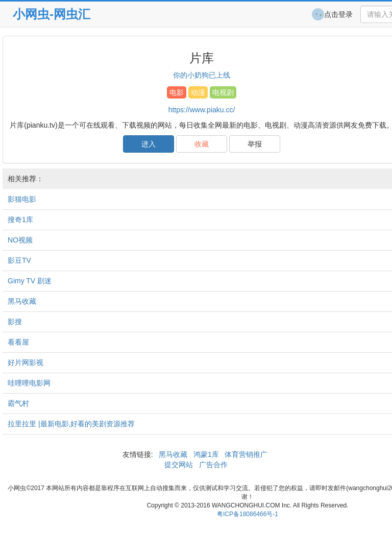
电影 (177, 92)
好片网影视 (26, 362)
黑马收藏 (22, 301)
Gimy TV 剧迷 (30, 281)
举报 (255, 144)
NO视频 (20, 240)
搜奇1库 (20, 220)
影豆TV (19, 260)
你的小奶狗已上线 (202, 75)
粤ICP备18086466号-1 (248, 514)
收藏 (202, 144)
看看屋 (18, 342)
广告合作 (212, 465)
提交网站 (180, 465)
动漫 (198, 92)
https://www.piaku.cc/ (202, 110)
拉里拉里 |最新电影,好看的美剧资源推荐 (71, 424)
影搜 (15, 322)
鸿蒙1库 (206, 454)
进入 (149, 144)
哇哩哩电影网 (29, 383)
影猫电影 (22, 199)
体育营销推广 (247, 454)
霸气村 (18, 403)
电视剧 (223, 92)
